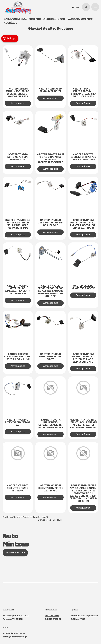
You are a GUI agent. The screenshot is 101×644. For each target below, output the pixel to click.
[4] (56, 520)
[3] (53, 520)
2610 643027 (54, 619)
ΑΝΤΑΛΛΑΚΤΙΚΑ (15, 19)
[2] (50, 520)
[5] (60, 520)
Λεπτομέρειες (18, 103)
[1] (47, 520)
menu (95, 7)
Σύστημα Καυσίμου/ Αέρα (47, 19)
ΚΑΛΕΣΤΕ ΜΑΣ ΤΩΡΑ (15, 553)
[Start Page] (18, 8)
